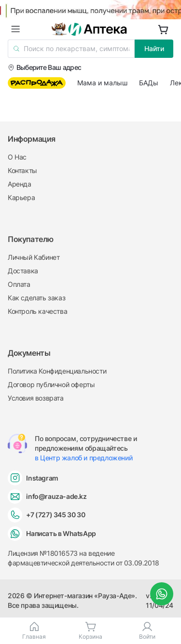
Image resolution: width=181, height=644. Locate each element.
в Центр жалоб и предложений (84, 458)
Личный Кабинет (34, 257)
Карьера (21, 197)
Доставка (23, 271)
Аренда (20, 184)
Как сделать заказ (36, 298)
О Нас (17, 157)
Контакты (22, 170)
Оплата (19, 284)
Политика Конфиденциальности (57, 371)
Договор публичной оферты (51, 384)
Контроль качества (37, 311)
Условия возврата (36, 398)
